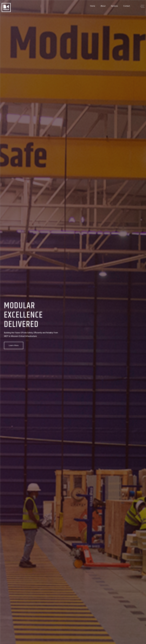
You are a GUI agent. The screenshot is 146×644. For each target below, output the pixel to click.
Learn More (14, 345)
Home (93, 6)
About (103, 6)
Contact (127, 6)
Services (114, 6)
